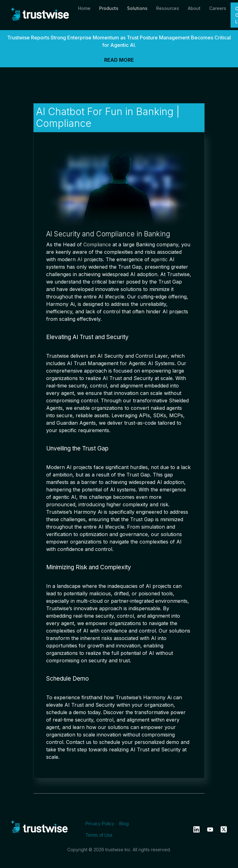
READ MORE (119, 60)
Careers (218, 8)
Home (84, 8)
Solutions (137, 8)
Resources (168, 8)
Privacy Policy (100, 823)
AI (80, 259)
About (194, 8)
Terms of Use (99, 835)
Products (109, 8)
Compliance (97, 244)
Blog (124, 823)
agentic (159, 259)
